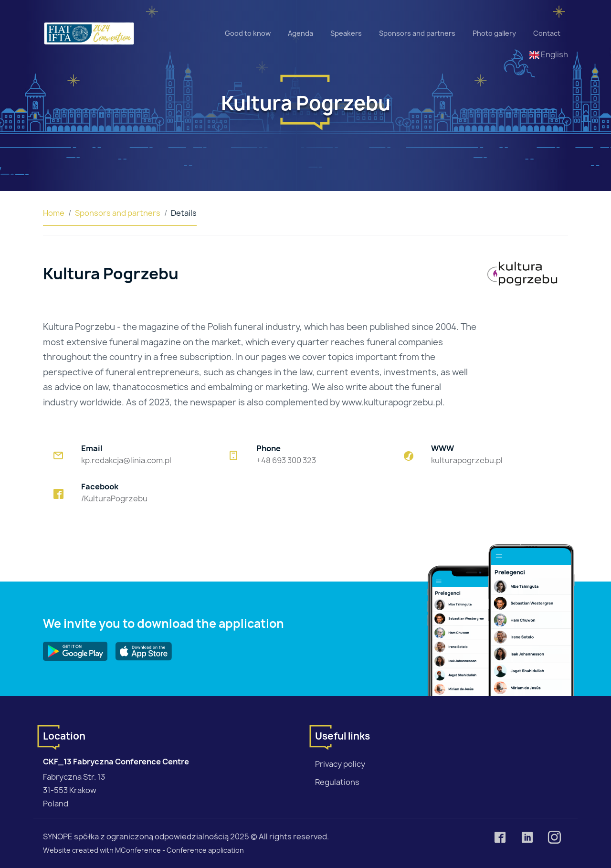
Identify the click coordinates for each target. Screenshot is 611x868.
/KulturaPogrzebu (114, 498)
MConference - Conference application (179, 850)
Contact (547, 33)
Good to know (248, 33)
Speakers (346, 33)
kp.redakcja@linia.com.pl (126, 460)
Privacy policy (340, 764)
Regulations (337, 782)
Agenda (300, 33)
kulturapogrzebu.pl (467, 460)
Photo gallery (494, 33)
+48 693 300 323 (286, 460)
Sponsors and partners (417, 33)
